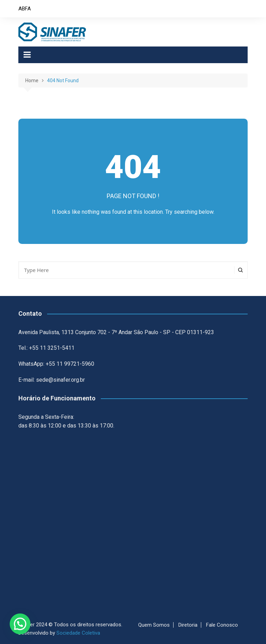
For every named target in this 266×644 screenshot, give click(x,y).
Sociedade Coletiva (78, 633)
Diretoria (188, 625)
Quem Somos (154, 625)
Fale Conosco (222, 625)
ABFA (25, 9)
